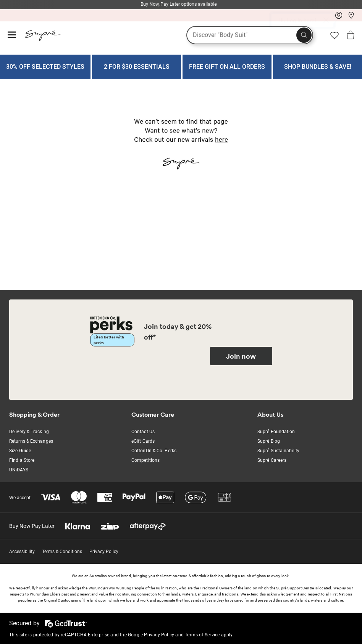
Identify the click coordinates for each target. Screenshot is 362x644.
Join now (241, 356)
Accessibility (22, 552)
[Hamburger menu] (12, 35)
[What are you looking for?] (250, 35)
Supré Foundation (276, 432)
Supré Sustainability (278, 451)
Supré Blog (269, 441)
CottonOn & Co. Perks (154, 451)
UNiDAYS (19, 470)
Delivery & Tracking (29, 432)
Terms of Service (202, 635)
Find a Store (22, 460)
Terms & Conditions (62, 552)
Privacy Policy (104, 552)
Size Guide (20, 451)
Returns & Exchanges (31, 441)
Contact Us (143, 432)
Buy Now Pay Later (32, 526)
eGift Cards (143, 441)
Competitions (145, 460)
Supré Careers (272, 460)
